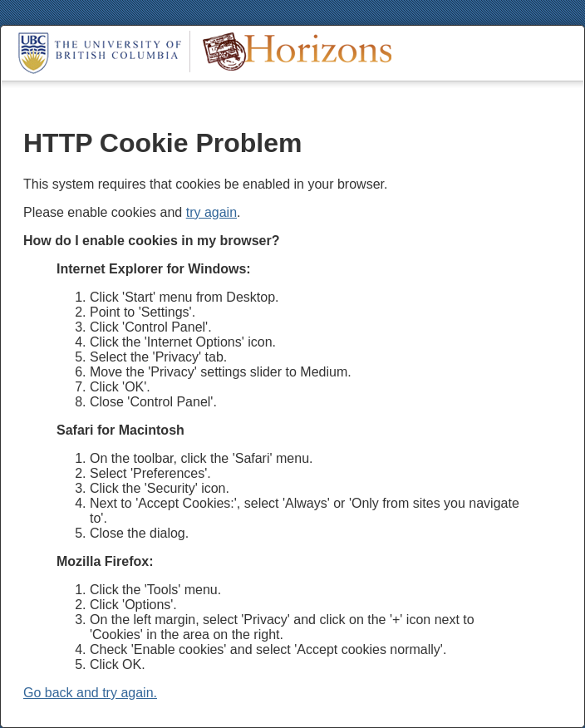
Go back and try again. (90, 693)
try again (211, 212)
